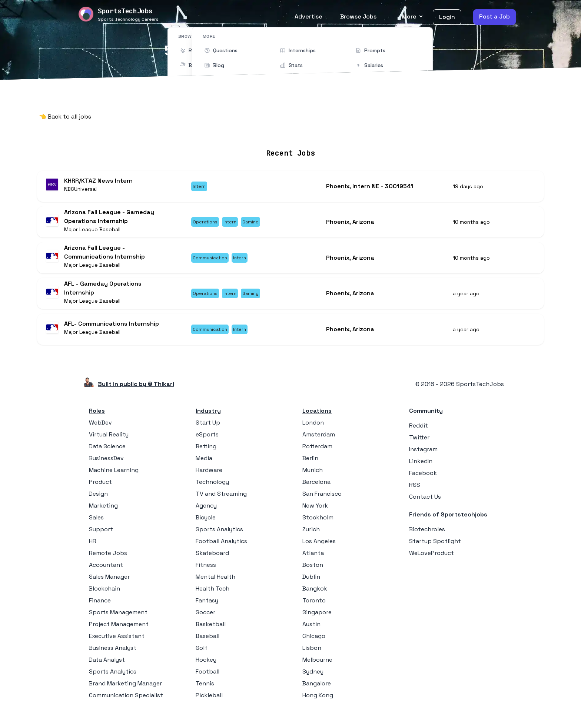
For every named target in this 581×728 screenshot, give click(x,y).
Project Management (119, 629)
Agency (206, 511)
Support (101, 534)
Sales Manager (109, 582)
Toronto (314, 606)
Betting (206, 451)
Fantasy (207, 606)
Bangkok (315, 594)
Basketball (211, 629)
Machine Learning (114, 475)
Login (447, 17)
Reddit (419, 431)
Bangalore (317, 689)
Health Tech (213, 594)
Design (98, 499)
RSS (415, 490)
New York (315, 511)
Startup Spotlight (435, 546)
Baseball (207, 641)
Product (100, 487)
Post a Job (494, 16)
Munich (313, 475)
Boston (313, 570)
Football (207, 677)
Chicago (314, 641)
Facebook (423, 478)
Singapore (317, 617)
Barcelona (316, 487)
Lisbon (312, 653)
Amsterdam (319, 440)
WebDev (100, 428)
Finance (100, 606)
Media (204, 463)
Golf (202, 653)
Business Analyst (113, 653)
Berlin (310, 463)
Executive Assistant (117, 641)
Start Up (208, 428)
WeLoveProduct (431, 558)
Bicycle (206, 523)
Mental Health (215, 582)
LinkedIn (421, 466)
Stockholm (318, 523)
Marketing (103, 511)
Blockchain (104, 594)
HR (93, 546)
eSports (207, 440)
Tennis (205, 689)
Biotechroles (427, 534)
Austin (311, 629)
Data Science (107, 451)
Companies (301, 131)
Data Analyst (107, 665)
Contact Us (425, 502)
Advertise (308, 16)
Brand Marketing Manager (125, 689)
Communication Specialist (126, 700)
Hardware (209, 475)
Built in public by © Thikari (136, 389)
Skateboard (212, 558)
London (313, 428)
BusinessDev (106, 463)
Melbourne (317, 665)
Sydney (313, 677)
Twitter (419, 443)
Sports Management (118, 617)
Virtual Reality (109, 440)
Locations (260, 131)
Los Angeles (319, 546)
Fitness (206, 570)
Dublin (311, 582)
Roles (97, 416)
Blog (377, 131)
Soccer (205, 617)
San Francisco (322, 499)
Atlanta (313, 558)
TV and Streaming (221, 499)
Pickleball (209, 700)
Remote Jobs (214, 131)
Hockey (206, 665)
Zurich (311, 534)
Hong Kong (318, 700)
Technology (212, 487)
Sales (96, 523)
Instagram (423, 454)
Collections (344, 131)
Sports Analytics (113, 677)
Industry (208, 416)
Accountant (106, 570)
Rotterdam (317, 451)
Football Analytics (221, 546)
